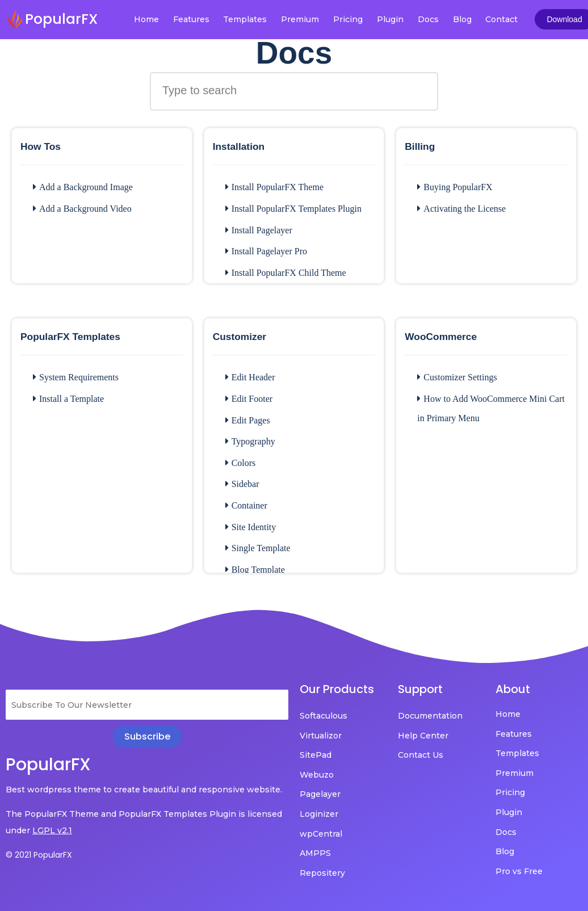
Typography (250, 441)
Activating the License (461, 209)
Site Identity (251, 527)
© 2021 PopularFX (39, 855)
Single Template (258, 548)
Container (246, 505)
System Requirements (76, 377)
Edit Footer (249, 399)
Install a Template (68, 399)
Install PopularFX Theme (274, 187)
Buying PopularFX (455, 187)
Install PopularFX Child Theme (286, 273)
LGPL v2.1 (52, 830)
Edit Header (250, 377)
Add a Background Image (83, 187)
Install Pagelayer (259, 230)
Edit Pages (248, 420)
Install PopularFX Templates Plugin (293, 209)
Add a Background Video (82, 209)
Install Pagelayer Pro (266, 251)
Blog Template (255, 570)
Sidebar (242, 484)
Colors (241, 463)
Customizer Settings (457, 377)
